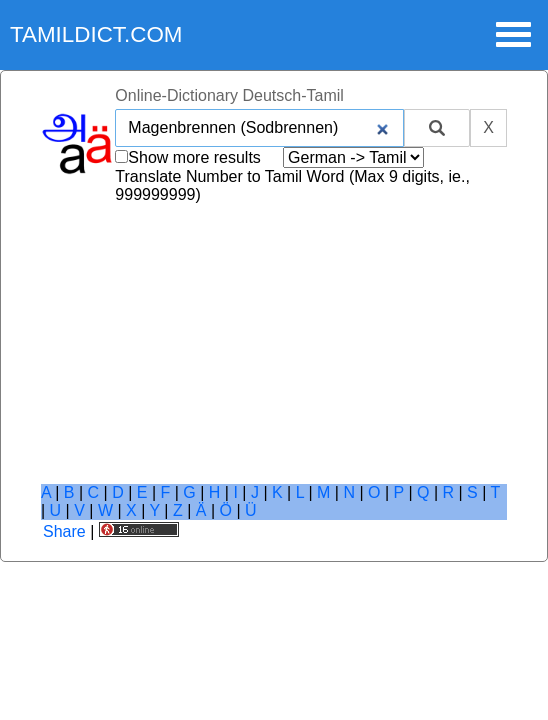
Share (64, 531)
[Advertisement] (274, 344)
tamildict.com (96, 34)
